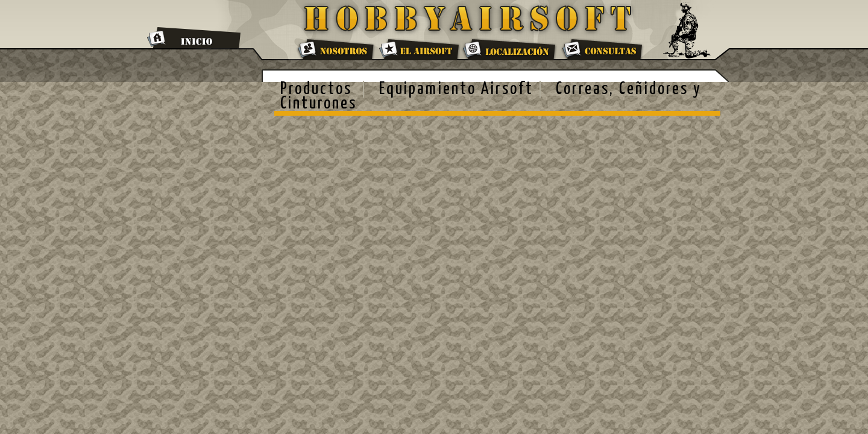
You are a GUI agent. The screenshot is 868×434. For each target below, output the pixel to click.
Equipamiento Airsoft (456, 89)
